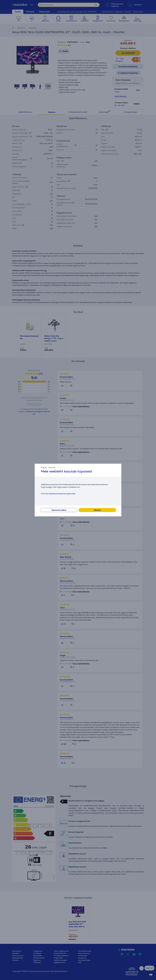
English (44, 468)
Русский (52, 468)
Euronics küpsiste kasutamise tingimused (58, 494)
